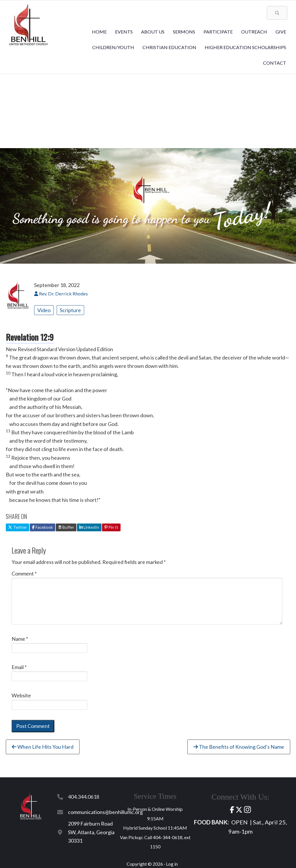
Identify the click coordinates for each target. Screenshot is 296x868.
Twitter (17, 527)
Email (19, 667)
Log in (172, 864)
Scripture (70, 310)
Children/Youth (113, 47)
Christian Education (169, 47)
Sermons (184, 32)
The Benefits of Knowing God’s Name (239, 747)
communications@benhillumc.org (105, 812)
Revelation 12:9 (30, 337)
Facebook (42, 527)
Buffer (66, 527)
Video (44, 310)
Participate (218, 32)
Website (21, 695)
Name (20, 639)
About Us (153, 32)
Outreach (254, 32)
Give (281, 32)
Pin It (111, 527)
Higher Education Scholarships (245, 47)
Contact (275, 63)
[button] (277, 13)
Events (124, 32)
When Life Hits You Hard (43, 747)
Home (99, 32)
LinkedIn (89, 527)
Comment (24, 573)
